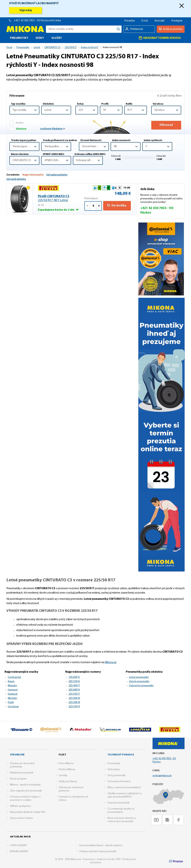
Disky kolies (114, 770)
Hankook (13, 694)
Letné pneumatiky (139, 677)
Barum (11, 681)
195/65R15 (74, 677)
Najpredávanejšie (33, 175)
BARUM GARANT (19, 852)
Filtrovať (166, 125)
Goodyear (13, 707)
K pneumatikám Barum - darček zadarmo (101, 845)
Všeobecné (17, 755)
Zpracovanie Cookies (22, 818)
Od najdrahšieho (16, 179)
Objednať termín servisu (160, 38)
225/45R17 (74, 686)
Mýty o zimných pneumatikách (124, 788)
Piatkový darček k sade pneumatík (98, 852)
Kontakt (160, 21)
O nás (145, 21)
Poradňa (129, 21)
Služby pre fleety (68, 782)
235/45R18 (74, 698)
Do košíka (117, 206)
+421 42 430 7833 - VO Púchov (32, 21)
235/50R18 (74, 702)
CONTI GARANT (18, 845)
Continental (14, 677)
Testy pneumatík (116, 776)
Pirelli (11, 702)
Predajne (177, 21)
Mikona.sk (110, 662)
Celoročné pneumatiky (141, 686)
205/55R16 (74, 681)
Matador (12, 686)
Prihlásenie (137, 29)
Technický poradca (121, 755)
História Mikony (67, 770)
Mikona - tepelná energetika (25, 785)
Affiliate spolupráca (20, 806)
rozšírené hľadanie (53, 129)
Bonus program (18, 779)
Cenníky (63, 776)
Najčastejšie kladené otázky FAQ (28, 812)
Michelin (12, 698)
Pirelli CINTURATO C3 (61, 199)
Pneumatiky (114, 763)
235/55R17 (74, 694)
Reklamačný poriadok (22, 773)
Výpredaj (26, 10)
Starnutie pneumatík (118, 803)
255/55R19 (74, 707)
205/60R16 (74, 690)
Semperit (13, 690)
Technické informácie (119, 782)
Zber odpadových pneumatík (26, 791)
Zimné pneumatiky (139, 681)
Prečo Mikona (66, 763)
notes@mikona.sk (162, 776)
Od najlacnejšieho (57, 175)
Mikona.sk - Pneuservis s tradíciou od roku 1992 (25, 29)
